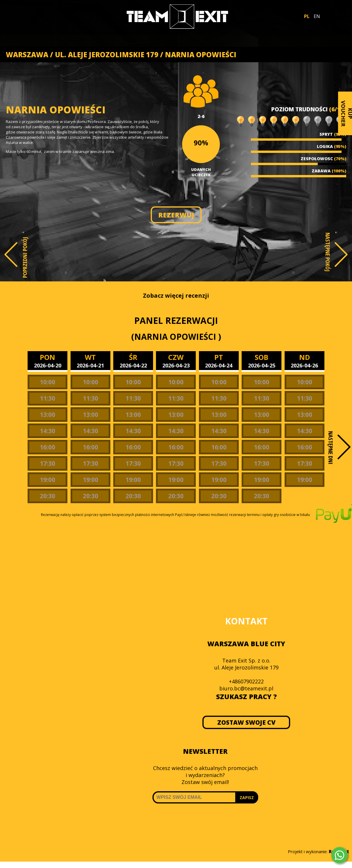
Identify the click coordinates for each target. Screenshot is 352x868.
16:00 (47, 447)
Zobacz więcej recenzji (176, 295)
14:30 (47, 431)
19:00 (47, 480)
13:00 (47, 415)
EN (317, 16)
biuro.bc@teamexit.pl (246, 688)
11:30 (47, 398)
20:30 (47, 496)
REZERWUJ (176, 215)
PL (307, 16)
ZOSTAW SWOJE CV (246, 722)
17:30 (47, 463)
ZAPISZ (247, 798)
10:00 (47, 382)
